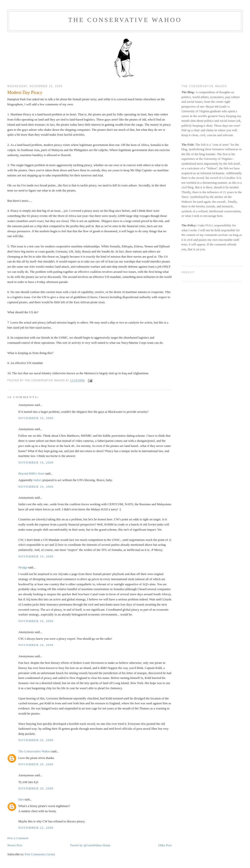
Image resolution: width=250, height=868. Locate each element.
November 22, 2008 (36, 828)
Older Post (165, 845)
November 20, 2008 (36, 645)
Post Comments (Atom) (40, 854)
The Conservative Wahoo (125, 20)
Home (106, 845)
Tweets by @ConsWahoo (86, 845)
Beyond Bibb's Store (31, 473)
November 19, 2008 (36, 418)
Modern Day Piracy (25, 92)
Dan (21, 799)
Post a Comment (18, 838)
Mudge (23, 567)
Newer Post (15, 845)
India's (38, 480)
